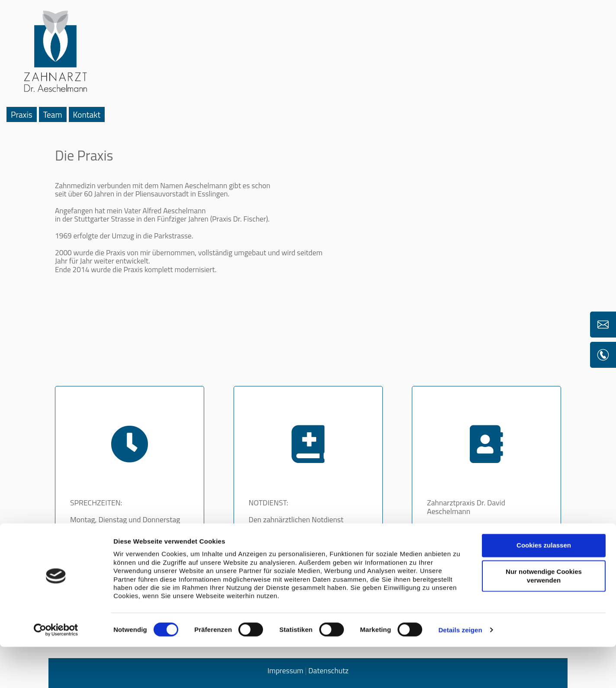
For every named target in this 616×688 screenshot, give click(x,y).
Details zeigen (460, 671)
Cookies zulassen (544, 587)
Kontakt (87, 114)
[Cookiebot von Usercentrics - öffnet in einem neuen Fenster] (56, 671)
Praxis (22, 114)
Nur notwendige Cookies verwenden (544, 617)
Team (53, 114)
